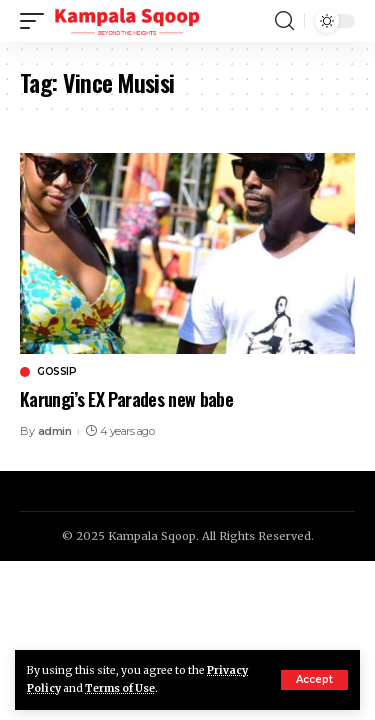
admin (55, 431)
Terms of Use (120, 688)
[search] (284, 21)
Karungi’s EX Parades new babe (126, 399)
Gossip (56, 372)
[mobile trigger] (37, 21)
